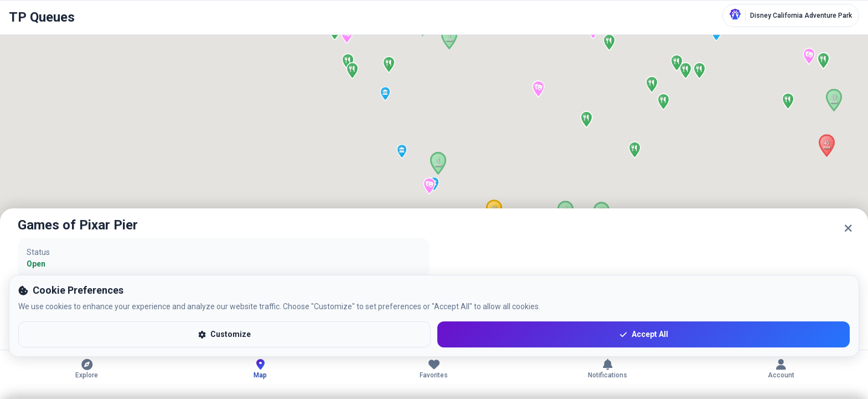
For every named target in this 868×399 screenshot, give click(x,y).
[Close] (848, 228)
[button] (834, 100)
